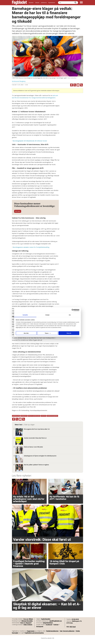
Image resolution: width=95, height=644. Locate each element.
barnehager (16, 419)
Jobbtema (44, 3)
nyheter (43, 419)
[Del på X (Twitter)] (75, 85)
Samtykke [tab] (25, 315)
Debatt (37, 3)
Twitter (56, 628)
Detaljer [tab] (47, 315)
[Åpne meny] (81, 3)
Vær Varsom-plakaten (67, 634)
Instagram (40, 630)
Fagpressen (31, 634)
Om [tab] (70, 315)
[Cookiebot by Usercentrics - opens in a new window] (73, 310)
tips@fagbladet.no (56, 624)
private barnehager (34, 419)
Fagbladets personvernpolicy (34, 636)
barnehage (24, 419)
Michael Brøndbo (27, 624)
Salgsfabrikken (48, 626)
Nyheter (31, 3)
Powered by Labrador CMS (47, 642)
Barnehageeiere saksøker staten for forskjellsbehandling (31, 251)
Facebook (49, 628)
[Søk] (75, 3)
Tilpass (48, 333)
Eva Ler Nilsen (28, 623)
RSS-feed (73, 630)
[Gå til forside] (19, 3)
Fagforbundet (46, 623)
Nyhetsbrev (52, 3)
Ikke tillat (26, 333)
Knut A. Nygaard (26, 626)
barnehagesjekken (52, 419)
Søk (58, 1)
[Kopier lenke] (81, 85)
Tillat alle (69, 333)
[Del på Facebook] (72, 85)
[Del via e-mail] (78, 85)
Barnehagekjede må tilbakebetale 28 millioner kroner (30, 141)
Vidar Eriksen (28, 628)
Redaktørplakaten (52, 634)
